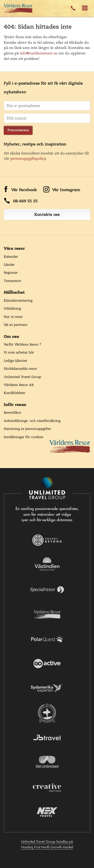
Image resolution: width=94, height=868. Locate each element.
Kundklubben (15, 393)
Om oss (11, 336)
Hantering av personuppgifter (27, 429)
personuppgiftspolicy (28, 158)
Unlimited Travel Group (22, 377)
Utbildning (12, 308)
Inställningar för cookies (24, 437)
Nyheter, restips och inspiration (35, 144)
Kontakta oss (47, 214)
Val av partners (16, 325)
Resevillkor (13, 412)
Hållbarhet (14, 292)
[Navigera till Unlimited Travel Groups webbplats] (47, 489)
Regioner (11, 272)
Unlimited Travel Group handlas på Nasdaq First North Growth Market (47, 844)
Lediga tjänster (16, 361)
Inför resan (15, 404)
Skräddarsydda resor (20, 369)
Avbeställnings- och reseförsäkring (32, 421)
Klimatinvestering (18, 300)
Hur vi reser (13, 317)
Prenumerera (18, 130)
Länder (9, 264)
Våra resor (14, 248)
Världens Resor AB (19, 385)
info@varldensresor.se (39, 53)
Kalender (11, 256)
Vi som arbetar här (19, 352)
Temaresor (13, 281)
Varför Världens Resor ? (23, 344)
